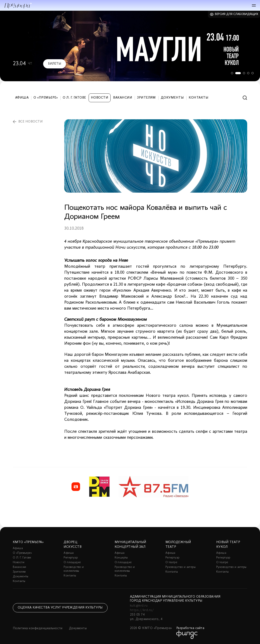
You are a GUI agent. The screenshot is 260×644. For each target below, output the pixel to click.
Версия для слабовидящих (237, 14)
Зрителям (146, 98)
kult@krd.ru (139, 606)
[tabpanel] (130, 46)
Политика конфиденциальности (38, 628)
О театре (171, 562)
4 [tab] (248, 73)
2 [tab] (238, 73)
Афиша (22, 98)
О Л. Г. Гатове (74, 98)
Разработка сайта (190, 628)
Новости (100, 98)
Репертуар (71, 558)
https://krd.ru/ (142, 610)
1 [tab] (231, 73)
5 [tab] (253, 73)
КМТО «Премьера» (28, 542)
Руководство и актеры (180, 567)
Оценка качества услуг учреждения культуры (60, 608)
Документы (172, 98)
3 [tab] (244, 73)
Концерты (121, 558)
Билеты (55, 64)
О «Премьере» (46, 98)
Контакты (199, 98)
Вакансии (123, 98)
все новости (31, 122)
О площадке (72, 562)
